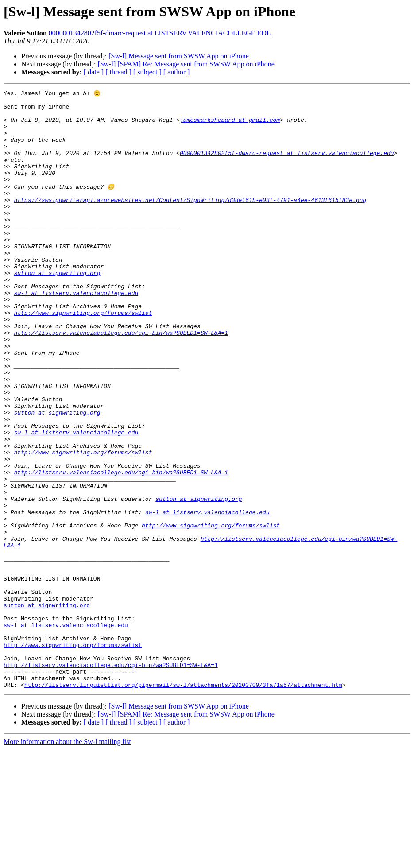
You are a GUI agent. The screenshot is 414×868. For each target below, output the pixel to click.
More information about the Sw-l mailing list (67, 860)
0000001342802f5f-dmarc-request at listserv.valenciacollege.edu (287, 166)
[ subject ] (147, 72)
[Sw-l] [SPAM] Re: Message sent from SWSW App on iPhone (186, 64)
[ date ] (94, 72)
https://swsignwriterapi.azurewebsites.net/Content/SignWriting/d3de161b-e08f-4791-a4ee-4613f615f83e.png (190, 221)
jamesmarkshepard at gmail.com (230, 126)
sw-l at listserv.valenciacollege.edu (76, 333)
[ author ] (177, 72)
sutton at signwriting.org (57, 309)
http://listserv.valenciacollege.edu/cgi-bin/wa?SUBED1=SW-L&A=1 (121, 381)
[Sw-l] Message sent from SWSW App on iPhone (179, 56)
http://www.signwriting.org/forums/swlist (83, 357)
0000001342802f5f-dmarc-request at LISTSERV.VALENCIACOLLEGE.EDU (160, 33)
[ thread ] (118, 72)
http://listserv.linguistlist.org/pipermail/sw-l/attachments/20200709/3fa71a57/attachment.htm (183, 803)
